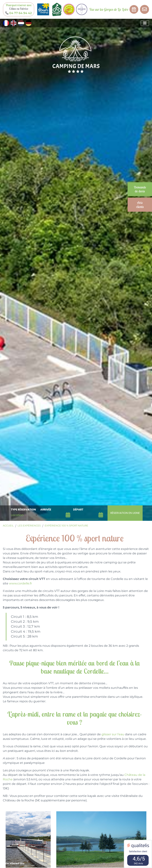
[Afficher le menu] (145, 23)
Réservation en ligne (125, 513)
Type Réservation (23, 510)
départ (78, 510)
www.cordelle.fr (20, 583)
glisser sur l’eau (113, 734)
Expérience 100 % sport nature (66, 526)
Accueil (8, 526)
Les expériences (29, 526)
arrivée (46, 510)
